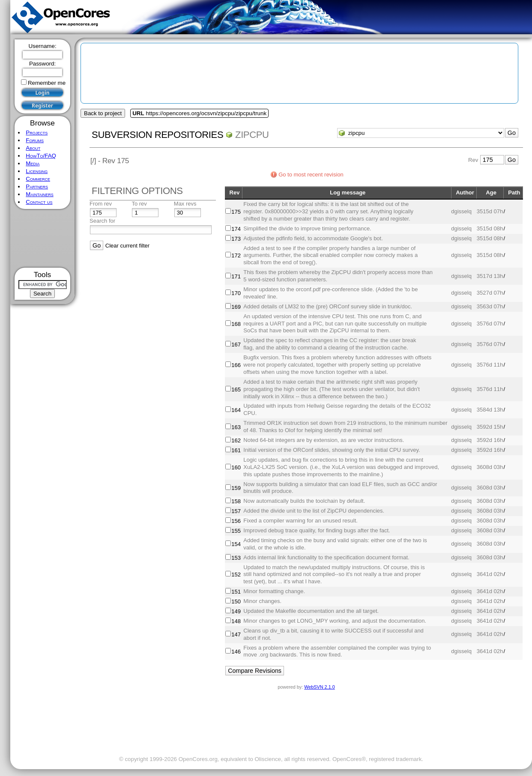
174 (236, 229)
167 (236, 345)
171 (236, 276)
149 (236, 611)
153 (236, 558)
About (33, 148)
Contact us (39, 202)
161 (236, 450)
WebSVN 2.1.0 (319, 687)
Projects (37, 133)
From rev (101, 204)
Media (33, 163)
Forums (35, 140)
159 (236, 488)
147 (236, 634)
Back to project (103, 113)
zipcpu (252, 135)
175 (236, 212)
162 (236, 440)
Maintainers (39, 194)
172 (236, 255)
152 (236, 575)
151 (236, 592)
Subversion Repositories (157, 135)
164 (236, 410)
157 (236, 511)
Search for (102, 221)
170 (236, 293)
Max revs (185, 204)
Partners (37, 187)
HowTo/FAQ (41, 156)
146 (236, 652)
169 (236, 307)
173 (236, 239)
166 (236, 365)
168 (236, 324)
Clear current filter (127, 246)
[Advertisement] (43, 238)
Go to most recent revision (311, 175)
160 (236, 467)
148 (236, 621)
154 (236, 544)
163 (236, 427)
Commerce (38, 179)
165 (236, 389)
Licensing (37, 171)
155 (236, 531)
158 (236, 501)
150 (236, 601)
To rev (139, 204)
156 (236, 521)
